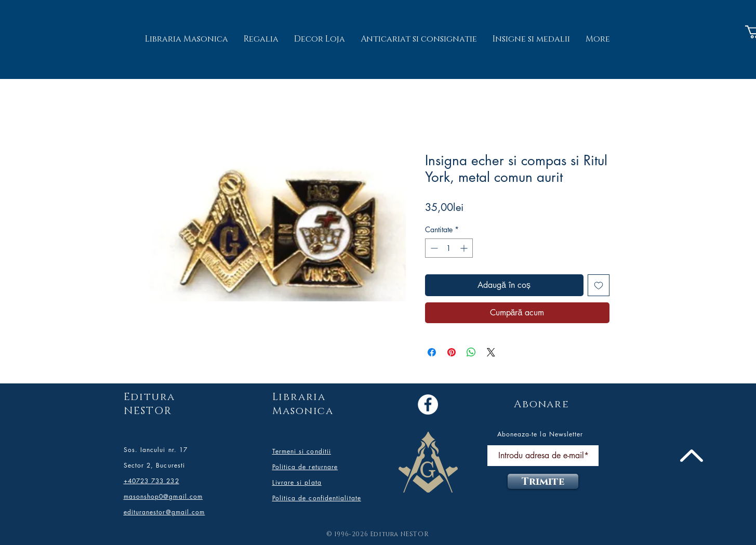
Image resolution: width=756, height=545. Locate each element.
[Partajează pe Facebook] (432, 352)
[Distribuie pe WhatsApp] (471, 352)
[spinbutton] (449, 248)
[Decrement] (433, 248)
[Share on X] (491, 352)
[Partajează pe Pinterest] (452, 352)
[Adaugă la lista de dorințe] (599, 285)
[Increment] (465, 248)
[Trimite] (543, 481)
